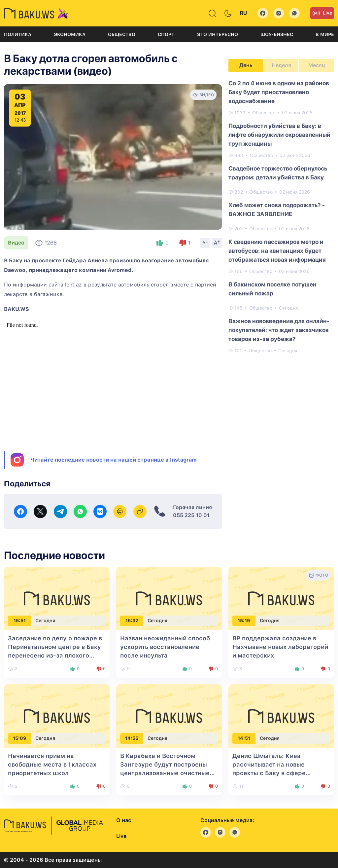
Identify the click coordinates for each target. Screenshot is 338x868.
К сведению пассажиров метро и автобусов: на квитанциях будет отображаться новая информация (277, 251)
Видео (16, 243)
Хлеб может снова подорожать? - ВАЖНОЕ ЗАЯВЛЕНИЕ (277, 209)
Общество (122, 34)
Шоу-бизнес (277, 34)
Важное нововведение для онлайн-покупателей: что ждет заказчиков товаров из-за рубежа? (279, 330)
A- (205, 243)
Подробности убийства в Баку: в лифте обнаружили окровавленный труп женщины (279, 135)
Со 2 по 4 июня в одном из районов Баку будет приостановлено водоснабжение (279, 92)
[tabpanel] (281, 216)
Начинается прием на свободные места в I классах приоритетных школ (52, 764)
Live (322, 13)
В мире (325, 34)
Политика (18, 34)
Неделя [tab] (281, 65)
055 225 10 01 (191, 515)
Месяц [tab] (317, 65)
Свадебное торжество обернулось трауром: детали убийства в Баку (278, 173)
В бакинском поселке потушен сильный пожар (272, 289)
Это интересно (218, 34)
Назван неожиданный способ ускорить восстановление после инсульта (165, 647)
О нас (124, 820)
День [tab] (246, 65)
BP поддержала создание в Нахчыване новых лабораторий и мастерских (280, 647)
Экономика (70, 34)
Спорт (166, 34)
